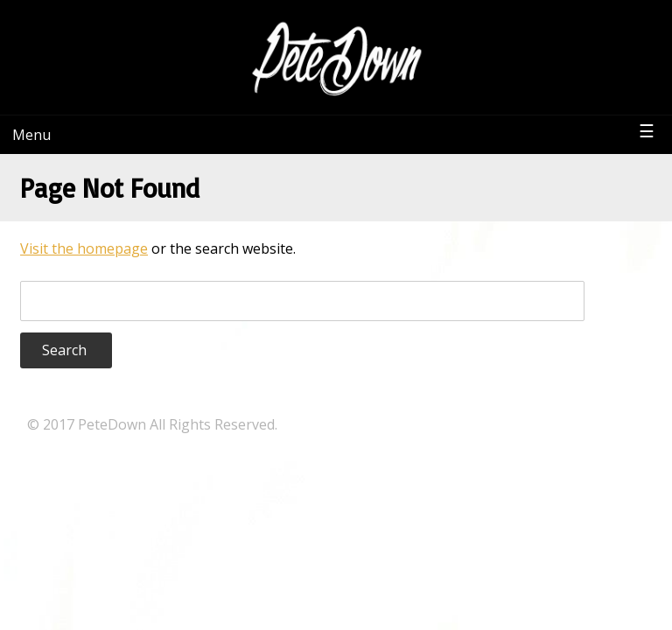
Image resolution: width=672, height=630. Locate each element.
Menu (31, 135)
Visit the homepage (84, 248)
